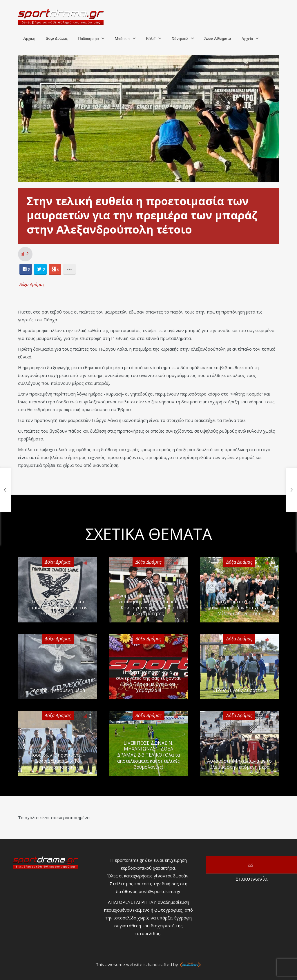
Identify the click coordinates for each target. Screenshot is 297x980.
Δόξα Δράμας (57, 38)
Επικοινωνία (251, 865)
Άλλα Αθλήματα (218, 38)
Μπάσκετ (122, 39)
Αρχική (29, 38)
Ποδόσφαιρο (88, 39)
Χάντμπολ (180, 39)
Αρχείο (247, 39)
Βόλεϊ (151, 39)
